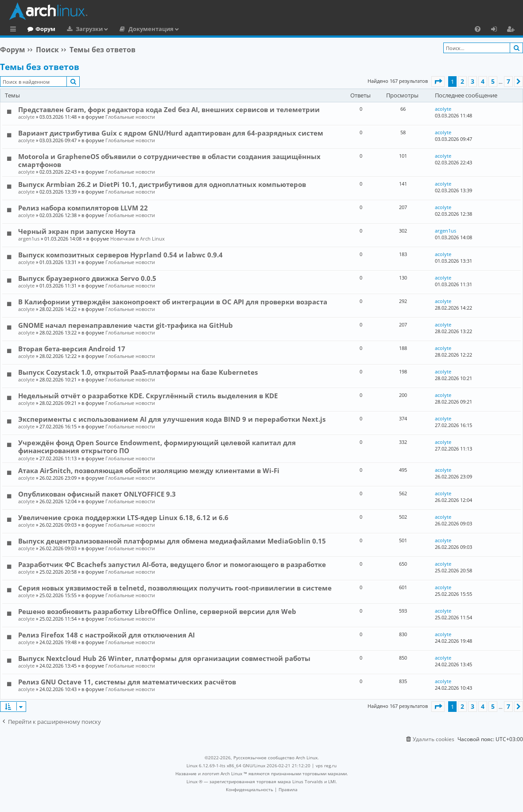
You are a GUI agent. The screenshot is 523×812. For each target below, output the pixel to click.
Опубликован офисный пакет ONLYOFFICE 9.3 (97, 494)
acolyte (26, 117)
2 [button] (462, 81)
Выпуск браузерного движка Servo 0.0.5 (87, 278)
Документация (187, 29)
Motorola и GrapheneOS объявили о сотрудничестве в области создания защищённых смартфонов (169, 160)
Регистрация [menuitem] (512, 30)
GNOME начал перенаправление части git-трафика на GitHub (126, 325)
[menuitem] (478, 29)
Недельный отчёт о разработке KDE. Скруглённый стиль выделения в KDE (148, 396)
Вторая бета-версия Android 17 (72, 349)
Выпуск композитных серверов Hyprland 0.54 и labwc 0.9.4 (120, 255)
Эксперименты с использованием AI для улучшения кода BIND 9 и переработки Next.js (172, 419)
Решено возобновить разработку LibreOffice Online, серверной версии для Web (157, 611)
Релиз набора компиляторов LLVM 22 (83, 208)
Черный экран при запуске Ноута (77, 231)
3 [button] (473, 81)
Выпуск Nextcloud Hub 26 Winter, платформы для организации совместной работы (164, 658)
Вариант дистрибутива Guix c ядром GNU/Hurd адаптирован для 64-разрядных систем (171, 133)
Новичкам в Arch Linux (138, 239)
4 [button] (483, 81)
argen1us (29, 239)
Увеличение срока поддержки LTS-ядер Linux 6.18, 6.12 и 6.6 (123, 517)
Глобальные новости (130, 117)
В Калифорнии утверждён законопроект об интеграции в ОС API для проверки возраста (173, 302)
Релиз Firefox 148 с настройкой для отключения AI (107, 635)
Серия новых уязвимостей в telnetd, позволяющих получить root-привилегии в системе (175, 588)
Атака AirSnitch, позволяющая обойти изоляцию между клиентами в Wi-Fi (149, 470)
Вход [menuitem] (497, 30)
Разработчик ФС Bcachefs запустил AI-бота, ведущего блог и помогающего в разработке (172, 564)
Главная (40, 29)
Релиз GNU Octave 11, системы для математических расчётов (127, 682)
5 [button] (493, 81)
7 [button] (508, 81)
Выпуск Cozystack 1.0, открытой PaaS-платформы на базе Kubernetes (138, 372)
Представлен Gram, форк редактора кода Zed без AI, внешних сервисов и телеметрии (169, 109)
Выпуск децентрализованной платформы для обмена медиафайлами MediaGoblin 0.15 (172, 541)
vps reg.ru (326, 765)
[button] (438, 82)
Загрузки (126, 29)
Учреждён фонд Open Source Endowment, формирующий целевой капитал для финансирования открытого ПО (157, 447)
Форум (82, 29)
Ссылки (15, 30)
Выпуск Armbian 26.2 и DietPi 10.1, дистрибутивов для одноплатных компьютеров (162, 184)
